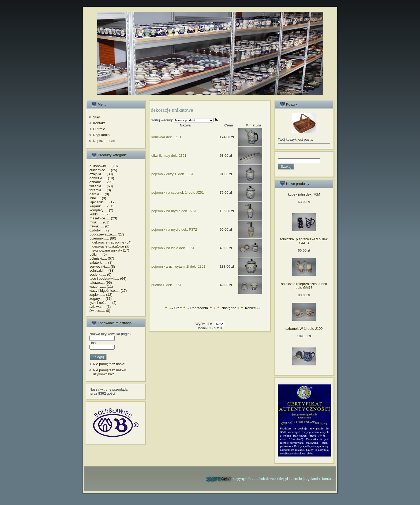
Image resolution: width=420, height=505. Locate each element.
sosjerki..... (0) (100, 274)
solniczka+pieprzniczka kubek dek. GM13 (304, 286)
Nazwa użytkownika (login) (110, 334)
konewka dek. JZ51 (166, 137)
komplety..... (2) (101, 210)
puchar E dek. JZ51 (166, 285)
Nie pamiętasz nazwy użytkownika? (109, 372)
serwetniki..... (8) (102, 266)
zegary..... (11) (101, 299)
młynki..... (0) (99, 226)
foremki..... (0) (100, 190)
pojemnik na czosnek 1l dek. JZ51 (178, 192)
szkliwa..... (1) (100, 307)
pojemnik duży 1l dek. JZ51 (172, 174)
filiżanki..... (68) (101, 186)
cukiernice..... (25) (103, 170)
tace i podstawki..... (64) (108, 278)
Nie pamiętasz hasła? (110, 364)
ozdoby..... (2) (100, 230)
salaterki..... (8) (101, 262)
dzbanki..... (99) (102, 182)
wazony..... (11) (101, 287)
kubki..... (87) (100, 214)
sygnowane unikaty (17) (109, 250)
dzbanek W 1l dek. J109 (304, 329)
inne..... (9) (98, 198)
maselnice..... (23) (103, 218)
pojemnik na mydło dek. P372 (174, 229)
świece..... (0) (100, 311)
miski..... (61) (99, 222)
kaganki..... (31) (102, 206)
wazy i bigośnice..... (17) (108, 291)
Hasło (94, 343)
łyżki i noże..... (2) (103, 303)
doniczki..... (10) (102, 178)
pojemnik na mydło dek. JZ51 (174, 211)
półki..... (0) (98, 254)
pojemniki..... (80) (103, 238)
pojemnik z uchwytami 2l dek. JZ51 (178, 266)
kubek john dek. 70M (304, 194)
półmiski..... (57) (102, 258)
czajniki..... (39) (101, 174)
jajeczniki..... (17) (103, 202)
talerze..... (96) (101, 283)
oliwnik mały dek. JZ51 (169, 156)
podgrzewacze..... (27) (107, 234)
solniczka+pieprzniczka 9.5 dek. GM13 (304, 241)
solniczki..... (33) (102, 270)
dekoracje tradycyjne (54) (110, 242)
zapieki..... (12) (101, 295)
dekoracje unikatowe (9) (109, 246)
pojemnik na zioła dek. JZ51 (173, 248)
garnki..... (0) (99, 194)
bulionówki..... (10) (104, 166)
